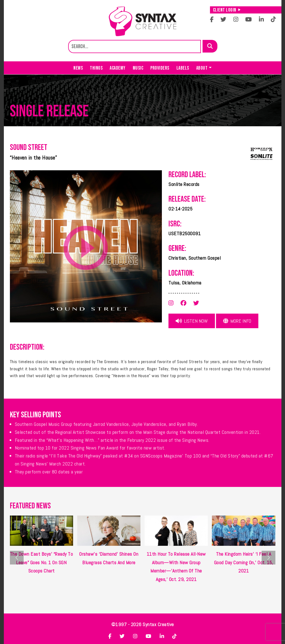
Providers (160, 68)
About (202, 68)
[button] (269, 558)
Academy (118, 68)
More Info (237, 321)
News (78, 68)
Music (138, 68)
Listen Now (192, 321)
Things (96, 68)
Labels (183, 68)
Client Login (227, 10)
